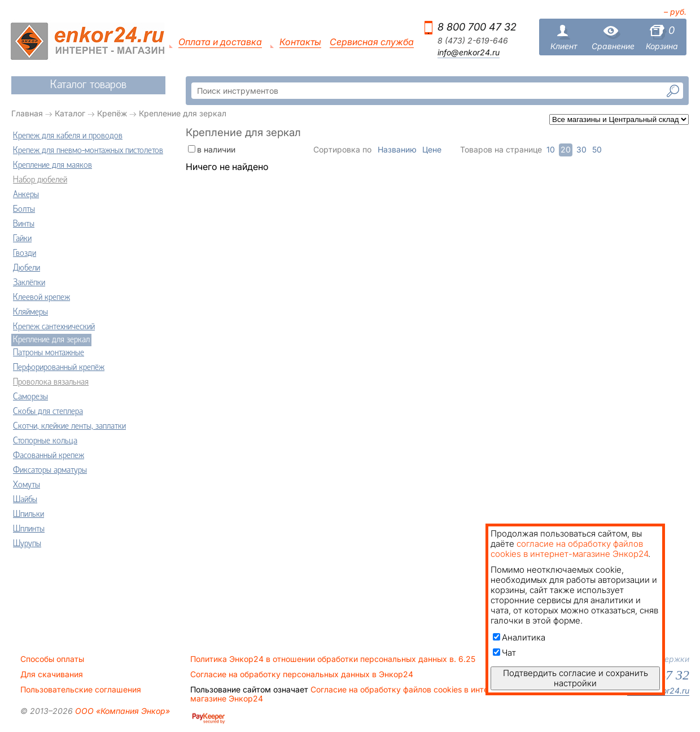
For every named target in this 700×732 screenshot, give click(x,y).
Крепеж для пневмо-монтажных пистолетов (88, 151)
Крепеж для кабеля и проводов (68, 136)
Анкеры (26, 195)
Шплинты (29, 529)
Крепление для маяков (53, 165)
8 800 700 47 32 (477, 27)
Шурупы (27, 544)
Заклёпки (29, 283)
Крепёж (112, 113)
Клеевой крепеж (41, 298)
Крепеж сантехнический (54, 327)
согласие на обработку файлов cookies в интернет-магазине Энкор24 (569, 549)
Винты (24, 224)
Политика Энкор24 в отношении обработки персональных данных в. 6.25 (333, 659)
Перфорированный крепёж (59, 368)
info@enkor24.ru (469, 53)
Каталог (70, 113)
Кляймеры (30, 312)
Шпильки (29, 515)
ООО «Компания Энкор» (121, 711)
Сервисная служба (372, 42)
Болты (24, 210)
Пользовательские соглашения (81, 690)
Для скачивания (52, 674)
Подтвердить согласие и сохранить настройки (576, 678)
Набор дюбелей (40, 180)
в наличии (216, 149)
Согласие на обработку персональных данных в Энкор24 (302, 674)
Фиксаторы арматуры (50, 470)
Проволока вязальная (51, 382)
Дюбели (27, 268)
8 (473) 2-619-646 (473, 41)
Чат (504, 653)
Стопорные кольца (45, 441)
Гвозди (25, 254)
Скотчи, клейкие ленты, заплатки (69, 426)
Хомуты (27, 485)
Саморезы (30, 397)
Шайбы (25, 500)
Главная (27, 113)
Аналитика (519, 637)
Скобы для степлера (48, 412)
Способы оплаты (52, 659)
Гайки (22, 239)
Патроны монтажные (49, 353)
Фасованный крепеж (49, 456)
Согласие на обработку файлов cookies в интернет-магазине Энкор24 (350, 694)
